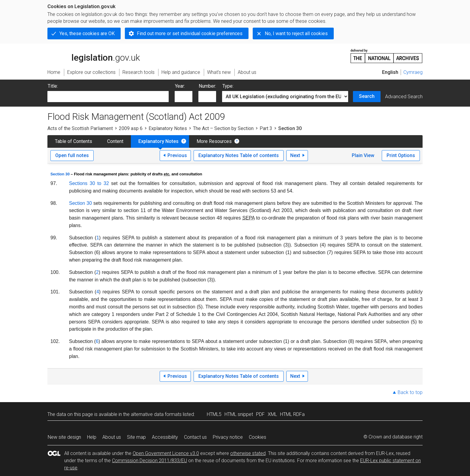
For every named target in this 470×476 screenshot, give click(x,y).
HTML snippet (239, 414)
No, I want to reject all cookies (296, 33)
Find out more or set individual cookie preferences (190, 33)
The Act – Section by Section (223, 128)
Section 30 (60, 174)
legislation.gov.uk (94, 56)
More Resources (214, 141)
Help (92, 437)
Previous (177, 155)
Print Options (401, 155)
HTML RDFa (292, 414)
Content (115, 141)
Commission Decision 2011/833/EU (149, 461)
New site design (64, 437)
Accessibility (165, 437)
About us (112, 437)
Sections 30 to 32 (89, 183)
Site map (136, 437)
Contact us (195, 437)
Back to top (410, 392)
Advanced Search (404, 97)
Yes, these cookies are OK (87, 33)
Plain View (363, 155)
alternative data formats (156, 414)
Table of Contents (74, 141)
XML (272, 414)
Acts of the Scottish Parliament (80, 128)
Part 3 (266, 128)
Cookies (258, 437)
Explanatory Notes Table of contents (239, 155)
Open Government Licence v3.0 (166, 453)
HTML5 (214, 414)
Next (295, 155)
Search (367, 96)
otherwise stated (248, 453)
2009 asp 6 (131, 128)
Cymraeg (413, 72)
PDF (260, 414)
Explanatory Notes (168, 128)
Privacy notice (228, 437)
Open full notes (72, 155)
